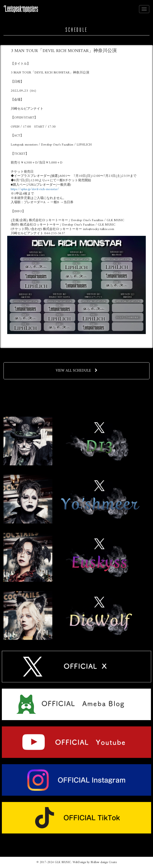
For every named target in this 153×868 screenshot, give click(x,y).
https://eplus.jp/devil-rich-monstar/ (35, 189)
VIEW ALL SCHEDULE (76, 371)
